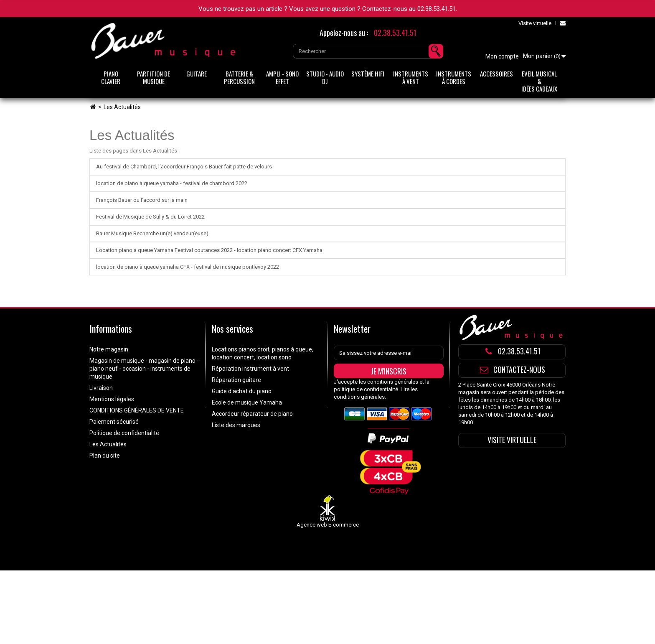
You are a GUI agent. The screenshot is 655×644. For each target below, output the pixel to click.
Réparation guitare (236, 380)
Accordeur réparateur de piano (252, 414)
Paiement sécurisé (114, 422)
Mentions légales (112, 399)
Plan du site (105, 456)
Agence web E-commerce (328, 525)
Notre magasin (109, 349)
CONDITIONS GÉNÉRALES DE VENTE (137, 410)
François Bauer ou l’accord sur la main (142, 200)
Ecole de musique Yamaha (247, 402)
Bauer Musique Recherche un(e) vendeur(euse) (152, 233)
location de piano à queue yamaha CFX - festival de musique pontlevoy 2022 (188, 267)
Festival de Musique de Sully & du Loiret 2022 (150, 217)
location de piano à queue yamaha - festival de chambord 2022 (172, 183)
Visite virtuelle (535, 23)
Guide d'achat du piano (242, 391)
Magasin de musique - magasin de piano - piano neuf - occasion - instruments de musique (144, 369)
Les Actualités (132, 135)
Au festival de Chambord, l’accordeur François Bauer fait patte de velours (184, 167)
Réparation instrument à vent (250, 369)
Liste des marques (236, 425)
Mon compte (502, 56)
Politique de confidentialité (124, 433)
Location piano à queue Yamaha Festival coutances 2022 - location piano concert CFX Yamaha (209, 250)
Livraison (101, 388)
